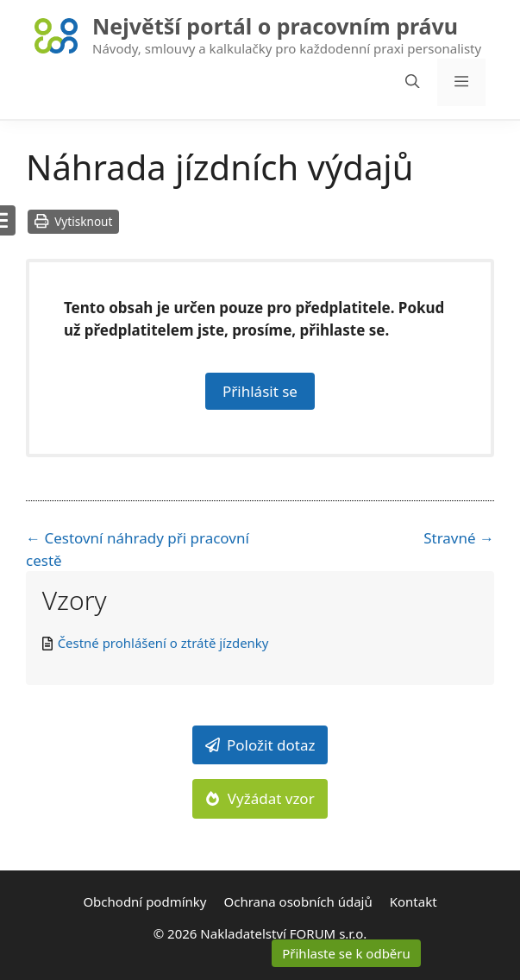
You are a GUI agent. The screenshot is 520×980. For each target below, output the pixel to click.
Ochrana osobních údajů (298, 901)
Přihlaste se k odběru (346, 953)
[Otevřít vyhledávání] (413, 82)
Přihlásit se (260, 391)
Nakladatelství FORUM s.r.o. (283, 933)
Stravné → (459, 538)
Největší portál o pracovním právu (275, 26)
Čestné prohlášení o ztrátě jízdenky (163, 643)
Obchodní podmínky (144, 901)
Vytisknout (73, 221)
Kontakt (413, 901)
